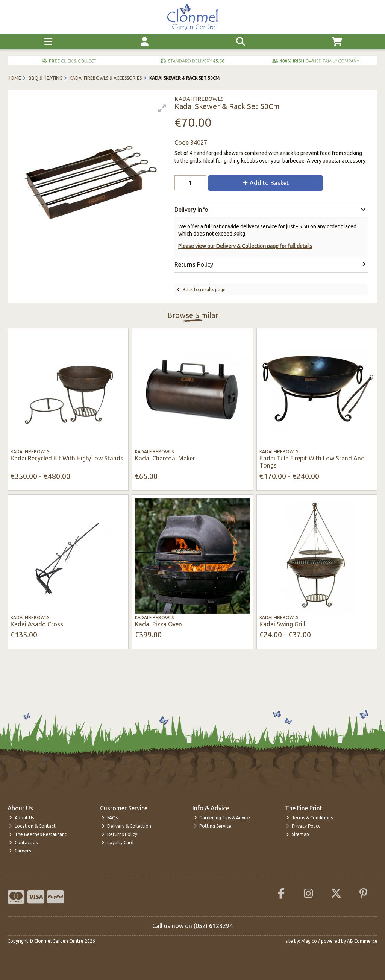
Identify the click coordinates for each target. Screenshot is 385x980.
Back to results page (204, 289)
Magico (309, 941)
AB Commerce (362, 941)
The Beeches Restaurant (38, 834)
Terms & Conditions (309, 818)
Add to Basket (266, 183)
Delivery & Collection (126, 826)
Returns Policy (119, 834)
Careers (20, 851)
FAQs (110, 818)
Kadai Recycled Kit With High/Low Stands (67, 458)
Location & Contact (32, 826)
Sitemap (298, 834)
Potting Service (213, 826)
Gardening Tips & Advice (222, 818)
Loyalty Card (117, 842)
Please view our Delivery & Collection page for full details (245, 246)
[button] (162, 108)
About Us (21, 818)
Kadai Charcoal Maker (165, 458)
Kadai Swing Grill (282, 624)
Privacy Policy (303, 826)
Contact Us (23, 842)
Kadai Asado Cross (37, 624)
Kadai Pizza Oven (158, 624)
